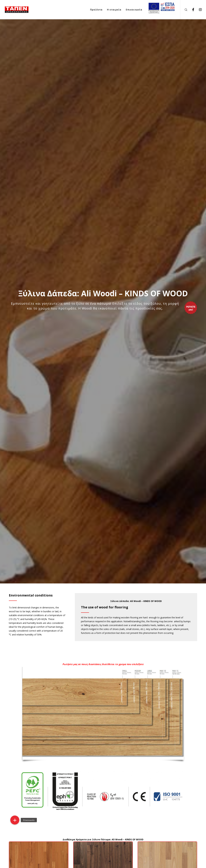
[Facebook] (191, 10)
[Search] (184, 10)
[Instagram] (198, 10)
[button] (15, 820)
